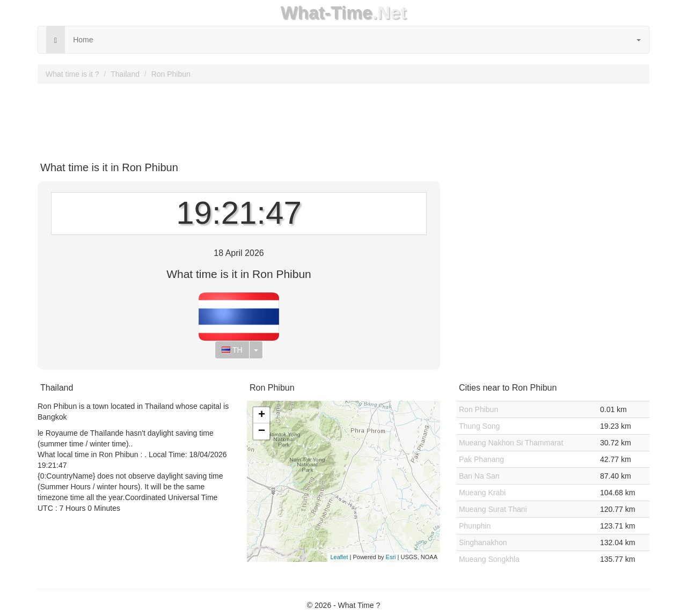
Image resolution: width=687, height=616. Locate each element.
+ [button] (262, 415)
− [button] (262, 431)
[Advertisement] (343, 119)
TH (232, 350)
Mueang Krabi (482, 493)
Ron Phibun (171, 74)
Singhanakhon (483, 542)
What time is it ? (72, 74)
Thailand (125, 74)
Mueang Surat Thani (493, 509)
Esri (391, 557)
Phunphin (475, 526)
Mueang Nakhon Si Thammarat (511, 443)
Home (83, 40)
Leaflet (339, 557)
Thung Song (479, 426)
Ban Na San (479, 476)
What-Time (327, 13)
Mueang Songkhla (489, 559)
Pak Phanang (481, 459)
